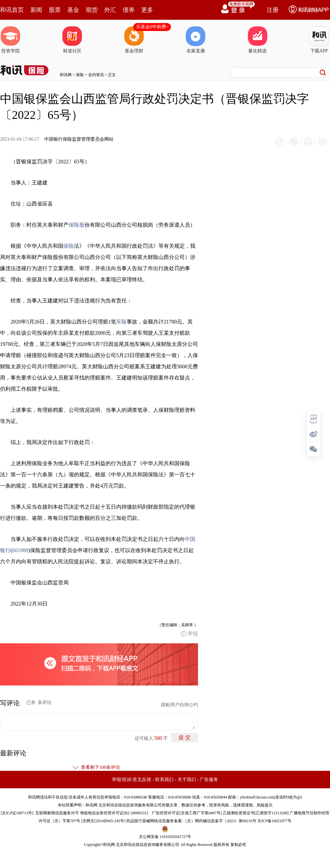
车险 (121, 322)
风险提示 (265, 805)
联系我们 (164, 780)
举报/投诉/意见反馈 (132, 780)
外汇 (110, 10)
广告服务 (209, 780)
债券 (129, 10)
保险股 (77, 225)
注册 (273, 10)
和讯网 (66, 75)
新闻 (36, 10)
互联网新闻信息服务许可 (57, 813)
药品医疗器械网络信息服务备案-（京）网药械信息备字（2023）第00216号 (191, 821)
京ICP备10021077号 (274, 821)
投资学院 (11, 40)
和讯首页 (12, 10)
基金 (73, 10)
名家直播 (196, 40)
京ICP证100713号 (17, 813)
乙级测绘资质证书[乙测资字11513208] (256, 813)
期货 (92, 10)
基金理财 (134, 40)
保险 (80, 75)
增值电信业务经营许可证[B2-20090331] (114, 813)
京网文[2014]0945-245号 (103, 821)
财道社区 (72, 40)
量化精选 (257, 40)
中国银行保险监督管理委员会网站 (79, 139)
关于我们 (187, 780)
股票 (55, 10)
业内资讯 (96, 75)
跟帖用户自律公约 (180, 705)
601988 (20, 550)
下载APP (319, 40)
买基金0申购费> (152, 27)
